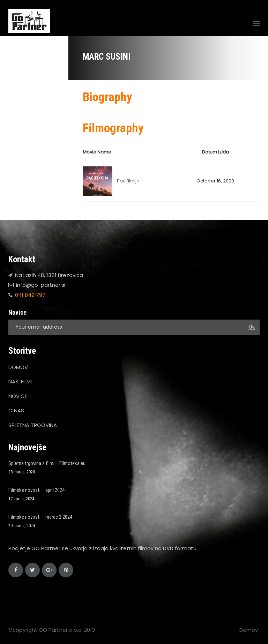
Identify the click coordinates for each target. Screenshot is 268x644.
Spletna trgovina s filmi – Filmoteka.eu (47, 463)
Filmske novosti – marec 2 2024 (40, 517)
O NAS (16, 410)
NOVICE (18, 396)
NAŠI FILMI (20, 381)
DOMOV (18, 367)
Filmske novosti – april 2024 (36, 490)
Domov (249, 630)
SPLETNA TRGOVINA (33, 425)
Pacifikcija (128, 181)
